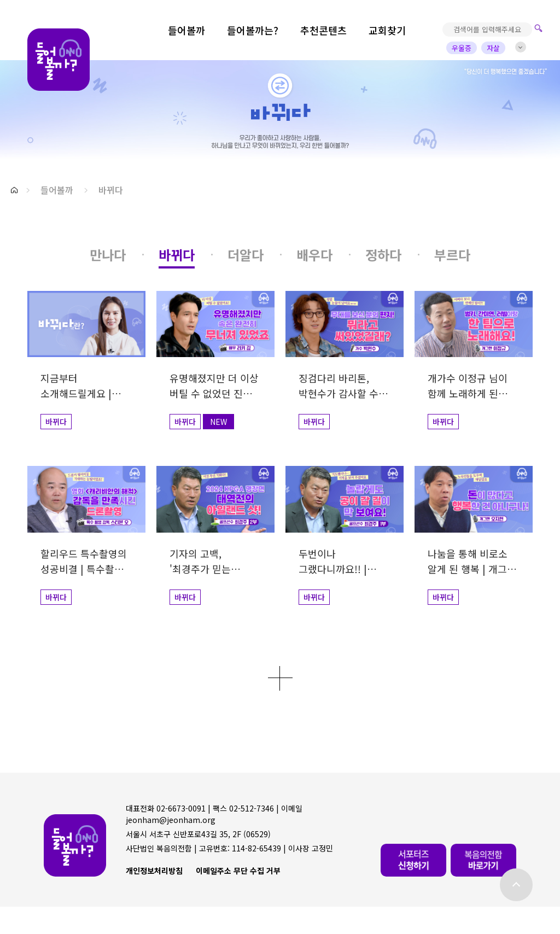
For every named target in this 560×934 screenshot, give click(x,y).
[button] (14, 190)
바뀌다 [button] (111, 190)
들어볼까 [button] (57, 190)
